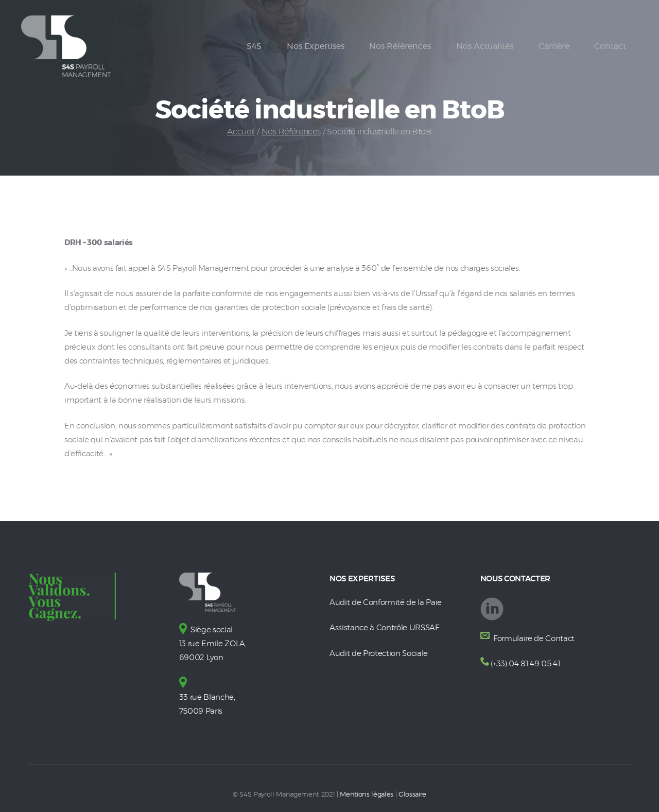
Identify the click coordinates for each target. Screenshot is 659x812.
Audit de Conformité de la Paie (386, 603)
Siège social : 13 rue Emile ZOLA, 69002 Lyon (213, 644)
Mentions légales (367, 795)
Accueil (241, 132)
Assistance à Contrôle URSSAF (384, 628)
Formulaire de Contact (533, 639)
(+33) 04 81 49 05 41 (525, 664)
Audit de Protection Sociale (379, 654)
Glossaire (412, 795)
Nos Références (291, 132)
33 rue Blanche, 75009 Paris (207, 697)
